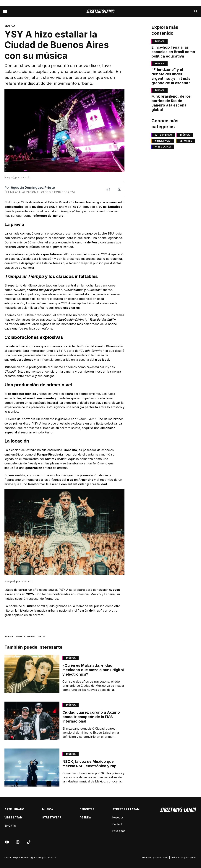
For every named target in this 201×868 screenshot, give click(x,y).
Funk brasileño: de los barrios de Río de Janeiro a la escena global (171, 103)
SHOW (42, 637)
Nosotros (118, 817)
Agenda (85, 817)
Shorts (10, 826)
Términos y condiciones (155, 858)
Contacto (118, 824)
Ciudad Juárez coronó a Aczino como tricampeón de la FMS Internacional (91, 717)
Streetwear (163, 141)
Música (71, 658)
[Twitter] (119, 190)
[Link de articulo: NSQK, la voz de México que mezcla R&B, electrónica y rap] (32, 768)
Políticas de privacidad (183, 858)
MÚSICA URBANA (26, 637)
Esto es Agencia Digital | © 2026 (39, 858)
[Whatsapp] (108, 190)
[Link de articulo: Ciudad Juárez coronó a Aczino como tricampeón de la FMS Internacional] (32, 721)
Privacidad (119, 831)
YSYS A (9, 637)
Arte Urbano (164, 135)
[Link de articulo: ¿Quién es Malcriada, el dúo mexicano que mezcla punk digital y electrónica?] (32, 674)
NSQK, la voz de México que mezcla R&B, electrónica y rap (89, 764)
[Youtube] (7, 842)
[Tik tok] (29, 842)
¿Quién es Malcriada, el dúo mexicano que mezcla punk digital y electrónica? (93, 670)
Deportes (186, 141)
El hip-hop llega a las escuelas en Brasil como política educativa (173, 52)
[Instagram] (18, 842)
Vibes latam (163, 147)
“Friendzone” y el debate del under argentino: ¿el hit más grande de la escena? (171, 76)
